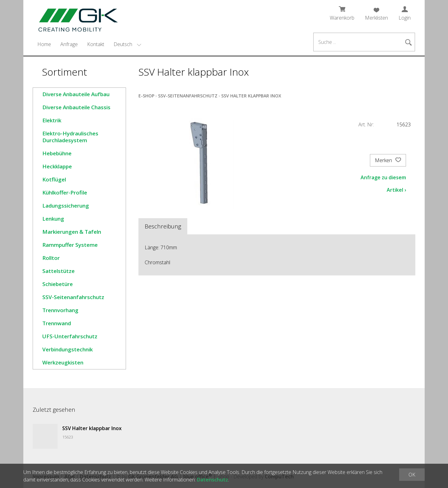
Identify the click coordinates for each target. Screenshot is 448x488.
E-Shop (146, 96)
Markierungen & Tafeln (72, 232)
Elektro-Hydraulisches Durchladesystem (70, 137)
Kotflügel (54, 179)
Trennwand (57, 323)
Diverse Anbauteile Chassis (76, 107)
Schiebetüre (58, 284)
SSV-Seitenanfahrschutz (73, 297)
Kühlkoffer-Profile (65, 192)
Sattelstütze (58, 271)
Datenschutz (212, 480)
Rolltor (51, 258)
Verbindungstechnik (68, 349)
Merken (388, 160)
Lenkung (53, 219)
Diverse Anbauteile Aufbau (76, 94)
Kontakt (96, 44)
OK (412, 475)
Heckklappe (57, 166)
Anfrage (69, 44)
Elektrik (52, 120)
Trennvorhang (60, 310)
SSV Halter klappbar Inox (251, 96)
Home (44, 44)
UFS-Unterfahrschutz (70, 336)
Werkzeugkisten (63, 362)
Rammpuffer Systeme (70, 245)
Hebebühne (57, 153)
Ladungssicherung (66, 206)
